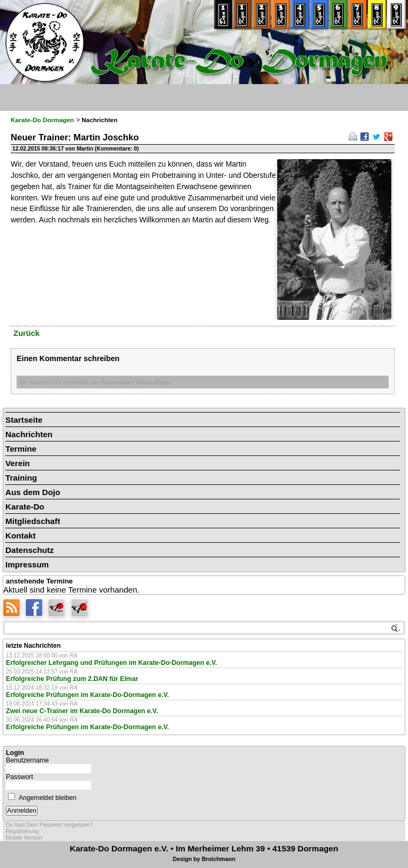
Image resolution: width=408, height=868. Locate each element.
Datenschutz (29, 550)
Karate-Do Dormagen (42, 120)
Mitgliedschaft (33, 521)
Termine (21, 449)
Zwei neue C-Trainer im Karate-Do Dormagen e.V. (82, 711)
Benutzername (27, 760)
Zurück (27, 333)
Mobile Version (24, 838)
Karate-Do (25, 507)
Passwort (20, 777)
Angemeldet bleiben (48, 798)
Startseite (24, 420)
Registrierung (23, 831)
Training (21, 478)
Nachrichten (29, 434)
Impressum (27, 564)
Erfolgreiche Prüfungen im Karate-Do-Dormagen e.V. (87, 695)
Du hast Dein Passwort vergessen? (49, 825)
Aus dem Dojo (33, 492)
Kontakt (21, 536)
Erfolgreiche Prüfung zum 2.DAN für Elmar (72, 679)
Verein (18, 463)
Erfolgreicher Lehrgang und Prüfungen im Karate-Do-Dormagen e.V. (112, 663)
